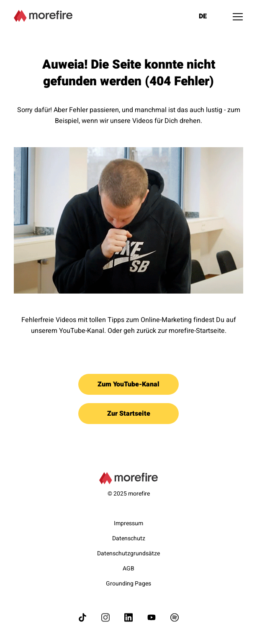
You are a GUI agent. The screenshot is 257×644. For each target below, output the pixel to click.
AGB (128, 569)
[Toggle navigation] (238, 17)
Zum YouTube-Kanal (128, 384)
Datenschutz (129, 538)
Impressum (128, 523)
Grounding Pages (128, 584)
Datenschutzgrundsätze (128, 553)
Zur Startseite (129, 414)
